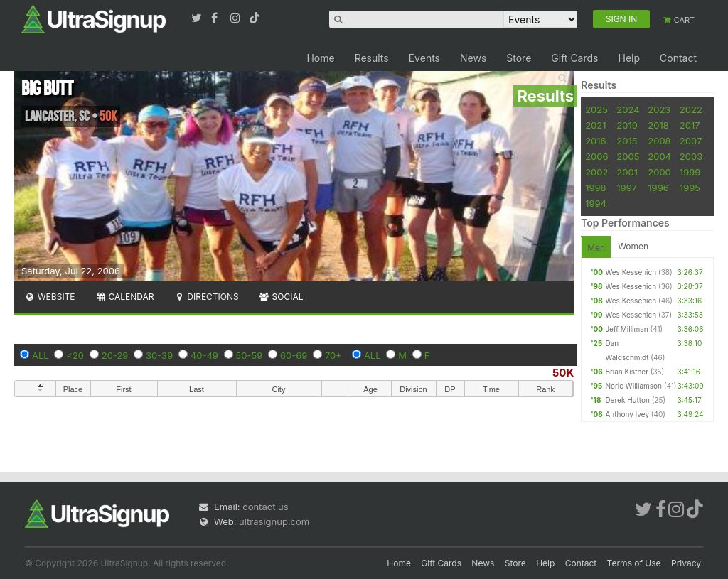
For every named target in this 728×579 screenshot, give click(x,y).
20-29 (115, 355)
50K (563, 373)
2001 (627, 172)
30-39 (159, 355)
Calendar (125, 297)
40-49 (204, 355)
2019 (627, 125)
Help (629, 58)
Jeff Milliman (626, 329)
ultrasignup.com (274, 521)
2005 (628, 156)
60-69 (294, 355)
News (473, 58)
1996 (658, 188)
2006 (596, 156)
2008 (659, 141)
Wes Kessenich (631, 272)
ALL (41, 355)
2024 (628, 109)
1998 (595, 188)
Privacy (686, 563)
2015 (627, 141)
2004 (659, 156)
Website (50, 297)
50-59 (250, 355)
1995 (690, 188)
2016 (595, 141)
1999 (690, 172)
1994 (596, 203)
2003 (691, 156)
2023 (659, 109)
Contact (678, 58)
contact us (265, 507)
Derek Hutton (627, 400)
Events (424, 58)
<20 (75, 355)
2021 (595, 125)
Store (519, 58)
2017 (690, 125)
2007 (691, 141)
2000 (659, 172)
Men (596, 248)
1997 (627, 188)
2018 (658, 125)
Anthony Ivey (627, 414)
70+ (333, 355)
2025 (596, 109)
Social (281, 297)
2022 (691, 109)
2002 (596, 172)
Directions (206, 297)
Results (372, 58)
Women (633, 246)
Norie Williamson (633, 386)
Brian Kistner (627, 372)
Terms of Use (634, 563)
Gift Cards (574, 58)
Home (320, 58)
